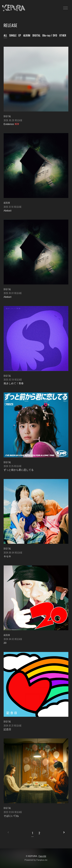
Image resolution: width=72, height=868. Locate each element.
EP (20, 35)
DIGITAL (36, 35)
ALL (5, 35)
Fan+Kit (42, 856)
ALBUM (27, 35)
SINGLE (13, 35)
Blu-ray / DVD (50, 35)
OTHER (63, 35)
